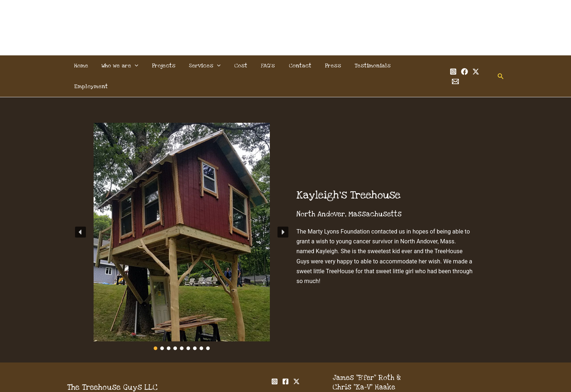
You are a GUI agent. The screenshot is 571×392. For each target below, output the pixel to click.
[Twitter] (467, 66)
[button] (493, 66)
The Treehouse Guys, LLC (286, 19)
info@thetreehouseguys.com (382, 376)
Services (206, 66)
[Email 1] (479, 66)
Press (327, 66)
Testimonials (365, 66)
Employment (411, 66)
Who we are (125, 66)
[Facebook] (456, 66)
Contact (296, 66)
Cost (240, 66)
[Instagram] (445, 66)
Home (88, 66)
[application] (140, 66)
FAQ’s (266, 66)
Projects (167, 66)
